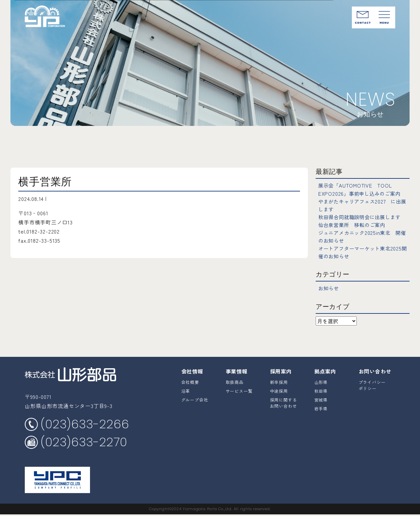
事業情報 (237, 371)
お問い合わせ (375, 371)
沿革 (186, 391)
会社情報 (192, 371)
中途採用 (279, 391)
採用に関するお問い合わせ (284, 402)
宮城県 (321, 399)
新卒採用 (279, 381)
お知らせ (329, 288)
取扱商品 (235, 381)
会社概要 (190, 381)
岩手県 (321, 408)
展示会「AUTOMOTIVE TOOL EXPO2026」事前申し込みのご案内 (361, 189)
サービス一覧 (239, 391)
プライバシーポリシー (372, 385)
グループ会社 (195, 399)
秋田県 (321, 391)
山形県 (321, 381)
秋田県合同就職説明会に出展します (362, 217)
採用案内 (281, 371)
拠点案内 (325, 371)
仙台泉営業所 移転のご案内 (354, 224)
